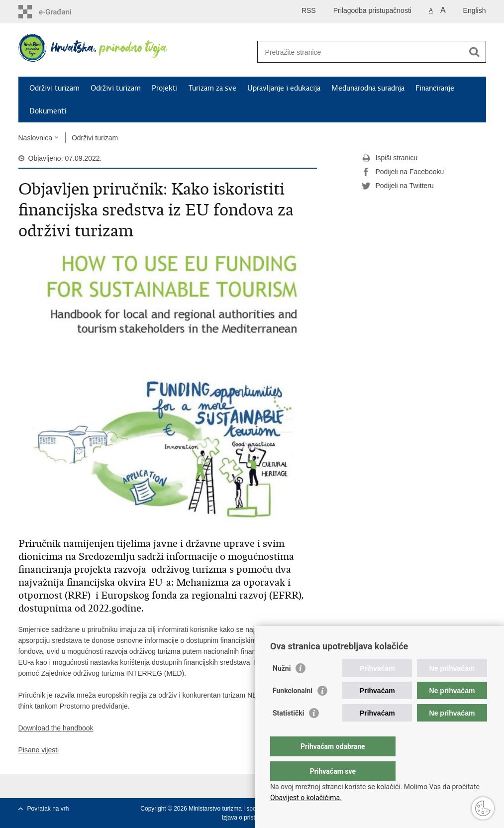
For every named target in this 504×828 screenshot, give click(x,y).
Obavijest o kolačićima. (306, 798)
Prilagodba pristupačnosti (372, 10)
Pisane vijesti (39, 750)
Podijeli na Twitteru (398, 186)
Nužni (282, 688)
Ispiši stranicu (390, 158)
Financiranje (435, 88)
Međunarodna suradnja (368, 88)
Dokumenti (48, 111)
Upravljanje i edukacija (284, 88)
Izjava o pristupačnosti (251, 818)
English (475, 10)
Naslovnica (35, 138)
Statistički (288, 733)
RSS (309, 10)
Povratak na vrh (48, 809)
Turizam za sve (212, 88)
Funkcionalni (293, 711)
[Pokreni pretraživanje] (475, 52)
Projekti (165, 88)
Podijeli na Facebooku (403, 172)
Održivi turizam (54, 88)
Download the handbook (56, 728)
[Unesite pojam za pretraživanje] (361, 52)
